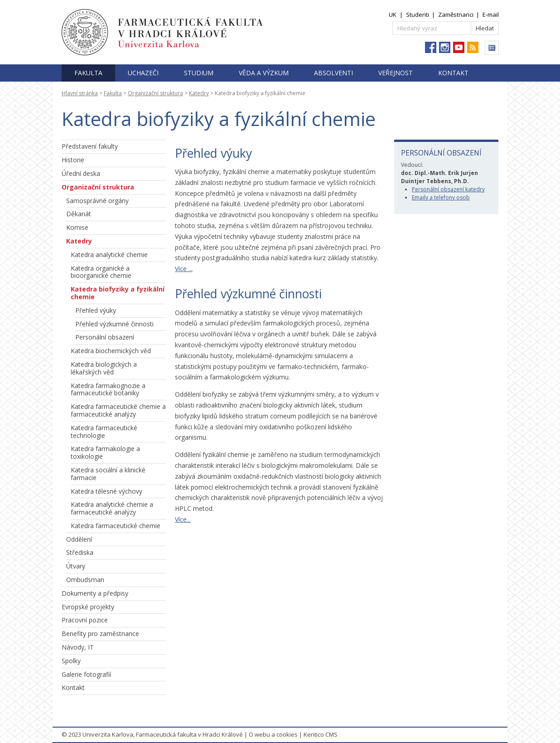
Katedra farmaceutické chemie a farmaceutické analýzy (118, 410)
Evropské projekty (88, 607)
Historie (73, 160)
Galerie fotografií (86, 674)
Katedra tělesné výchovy (106, 491)
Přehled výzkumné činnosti (114, 324)
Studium (199, 73)
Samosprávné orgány (97, 201)
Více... (183, 519)
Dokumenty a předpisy (95, 593)
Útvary (76, 566)
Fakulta (88, 73)
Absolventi (333, 73)
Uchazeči (143, 73)
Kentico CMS (321, 734)
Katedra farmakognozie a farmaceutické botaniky (108, 389)
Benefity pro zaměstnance (100, 634)
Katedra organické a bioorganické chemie (101, 272)
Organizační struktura (155, 93)
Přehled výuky (96, 310)
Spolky (71, 661)
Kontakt (453, 73)
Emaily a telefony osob (441, 197)
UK (393, 15)
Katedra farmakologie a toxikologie (105, 452)
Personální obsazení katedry (448, 189)
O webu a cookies (273, 734)
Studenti (418, 15)
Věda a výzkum (264, 73)
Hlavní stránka (80, 93)
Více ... (184, 269)
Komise (77, 227)
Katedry (199, 93)
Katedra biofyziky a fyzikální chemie (118, 293)
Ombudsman (85, 580)
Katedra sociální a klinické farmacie (108, 474)
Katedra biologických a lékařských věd (104, 368)
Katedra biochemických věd (111, 351)
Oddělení (79, 539)
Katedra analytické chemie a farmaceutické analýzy (112, 508)
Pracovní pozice (85, 620)
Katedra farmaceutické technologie (104, 432)
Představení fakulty (90, 146)
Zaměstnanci (456, 15)
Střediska (80, 552)
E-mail (491, 15)
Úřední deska (81, 173)
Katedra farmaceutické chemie (116, 526)
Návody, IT (78, 647)
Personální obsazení (105, 337)
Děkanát (79, 214)
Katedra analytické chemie (109, 255)
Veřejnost (396, 73)
